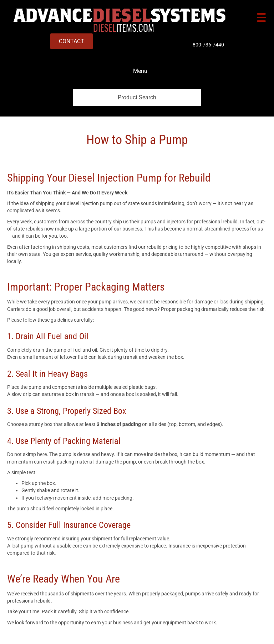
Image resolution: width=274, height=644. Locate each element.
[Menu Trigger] (261, 17)
